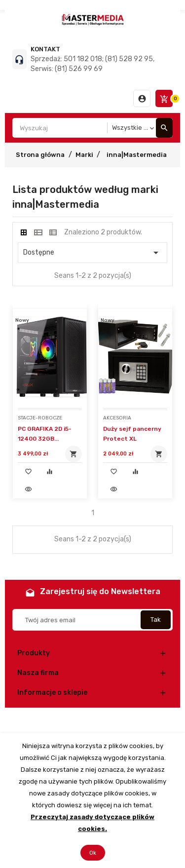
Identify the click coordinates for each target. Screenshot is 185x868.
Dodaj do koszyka (74, 454)
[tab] (24, 232)
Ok (93, 853)
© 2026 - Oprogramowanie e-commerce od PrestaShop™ (92, 720)
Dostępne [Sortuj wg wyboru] (92, 253)
